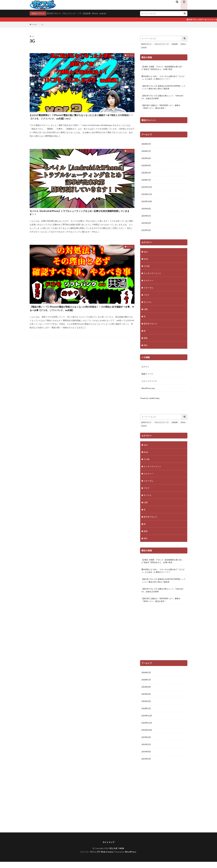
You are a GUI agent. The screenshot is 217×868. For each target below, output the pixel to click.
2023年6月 (146, 161)
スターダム (148, 290)
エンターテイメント (152, 275)
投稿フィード (147, 376)
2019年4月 (146, 225)
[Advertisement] (164, 638)
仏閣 (146, 311)
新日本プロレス (55, 13)
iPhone (96, 13)
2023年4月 (146, 168)
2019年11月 (147, 197)
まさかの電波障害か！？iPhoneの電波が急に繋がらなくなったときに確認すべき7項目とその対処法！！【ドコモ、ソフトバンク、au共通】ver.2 (82, 121)
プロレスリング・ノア (73, 13)
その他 (147, 268)
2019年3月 (146, 233)
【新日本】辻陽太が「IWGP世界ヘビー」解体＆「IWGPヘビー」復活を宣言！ (163, 109)
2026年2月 (146, 146)
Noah (146, 261)
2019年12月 (147, 189)
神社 (146, 347)
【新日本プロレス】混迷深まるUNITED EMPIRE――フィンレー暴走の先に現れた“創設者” (163, 89)
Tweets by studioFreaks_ (151, 401)
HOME (35, 25)
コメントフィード (149, 383)
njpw (146, 254)
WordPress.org (148, 391)
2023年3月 (146, 175)
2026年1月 (146, 153)
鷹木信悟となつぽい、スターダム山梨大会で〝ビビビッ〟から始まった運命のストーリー (164, 79)
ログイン (145, 369)
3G (42, 25)
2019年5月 (146, 218)
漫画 (146, 340)
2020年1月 (146, 182)
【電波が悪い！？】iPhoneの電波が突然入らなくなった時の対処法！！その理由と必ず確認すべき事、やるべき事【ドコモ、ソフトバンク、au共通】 (81, 323)
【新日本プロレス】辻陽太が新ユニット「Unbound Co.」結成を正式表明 (159, 99)
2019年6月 (146, 211)
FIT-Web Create (105, 858)
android (104, 13)
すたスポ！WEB (117, 855)
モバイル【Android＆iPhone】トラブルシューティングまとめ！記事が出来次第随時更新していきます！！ (82, 222)
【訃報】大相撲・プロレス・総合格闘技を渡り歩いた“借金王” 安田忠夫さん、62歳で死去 (164, 68)
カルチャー (148, 283)
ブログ (147, 297)
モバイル (129, 56)
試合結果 (88, 13)
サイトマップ (108, 848)
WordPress (131, 858)
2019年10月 (147, 204)
